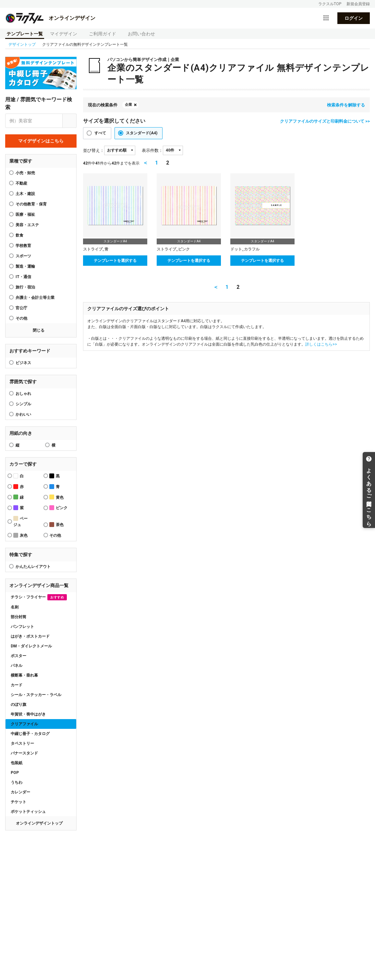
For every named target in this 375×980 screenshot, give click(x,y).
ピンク (58, 508)
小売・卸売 (25, 173)
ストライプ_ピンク (173, 249)
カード (17, 685)
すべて (100, 133)
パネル (17, 666)
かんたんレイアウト (33, 567)
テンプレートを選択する (115, 261)
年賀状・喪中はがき (28, 714)
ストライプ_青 (96, 249)
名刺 (15, 607)
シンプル (23, 404)
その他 (21, 318)
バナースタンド (24, 753)
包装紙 (17, 763)
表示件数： (152, 150)
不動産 (21, 183)
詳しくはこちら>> (321, 344)
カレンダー (20, 792)
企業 (128, 105)
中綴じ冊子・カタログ (30, 734)
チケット (18, 802)
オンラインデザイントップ (39, 823)
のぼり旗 (18, 704)
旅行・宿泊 (25, 287)
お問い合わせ (141, 34)
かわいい (23, 414)
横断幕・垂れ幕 (24, 675)
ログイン (354, 18)
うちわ (17, 782)
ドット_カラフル (245, 249)
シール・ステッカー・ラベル (36, 695)
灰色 (20, 535)
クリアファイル (24, 724)
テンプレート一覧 (25, 34)
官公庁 (21, 308)
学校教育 (23, 246)
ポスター (18, 656)
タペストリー (22, 743)
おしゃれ (23, 394)
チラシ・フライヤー (39, 597)
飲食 (19, 235)
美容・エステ (27, 225)
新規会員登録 (358, 4)
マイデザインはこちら (41, 141)
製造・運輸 (25, 266)
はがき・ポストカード (30, 636)
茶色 (56, 525)
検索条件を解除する (346, 105)
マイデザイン (64, 34)
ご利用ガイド (103, 34)
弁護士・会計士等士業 (35, 298)
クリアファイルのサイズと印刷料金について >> (325, 121)
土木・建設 (25, 194)
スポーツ (23, 256)
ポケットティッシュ (28, 812)
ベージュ (20, 521)
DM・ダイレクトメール (31, 646)
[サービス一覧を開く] (326, 18)
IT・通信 (23, 277)
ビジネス (23, 363)
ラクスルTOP (330, 4)
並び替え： (94, 150)
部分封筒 (18, 617)
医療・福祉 (25, 214)
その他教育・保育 (31, 204)
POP (15, 773)
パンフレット (22, 627)
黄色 (56, 497)
